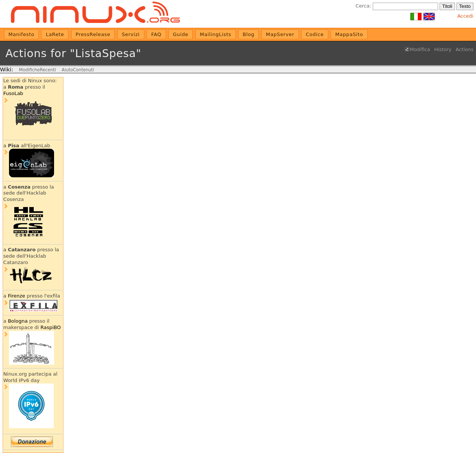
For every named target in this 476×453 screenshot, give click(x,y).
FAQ (156, 34)
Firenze (17, 296)
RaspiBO (51, 327)
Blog (248, 34)
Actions (465, 49)
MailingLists (215, 34)
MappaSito (349, 34)
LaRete (55, 34)
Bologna (18, 321)
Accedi (465, 16)
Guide (180, 34)
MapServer (280, 34)
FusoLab (13, 93)
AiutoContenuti (78, 70)
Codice (315, 34)
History (443, 49)
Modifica (420, 49)
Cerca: (363, 6)
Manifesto (22, 34)
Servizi (131, 34)
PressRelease (93, 34)
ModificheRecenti (37, 70)
